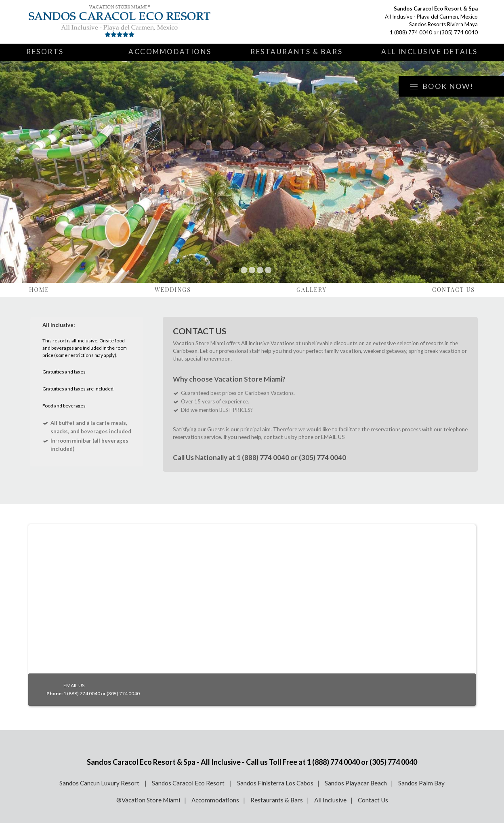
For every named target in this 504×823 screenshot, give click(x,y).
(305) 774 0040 (459, 32)
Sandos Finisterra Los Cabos (275, 783)
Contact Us (454, 290)
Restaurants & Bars (296, 52)
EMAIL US (333, 437)
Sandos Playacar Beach (356, 783)
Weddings (173, 290)
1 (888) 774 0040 (411, 32)
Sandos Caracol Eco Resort (189, 783)
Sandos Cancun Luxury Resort (100, 783)
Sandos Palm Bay (421, 783)
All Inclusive (330, 800)
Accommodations (170, 52)
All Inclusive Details (429, 52)
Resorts (45, 52)
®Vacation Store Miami (148, 800)
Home (39, 290)
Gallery (312, 290)
